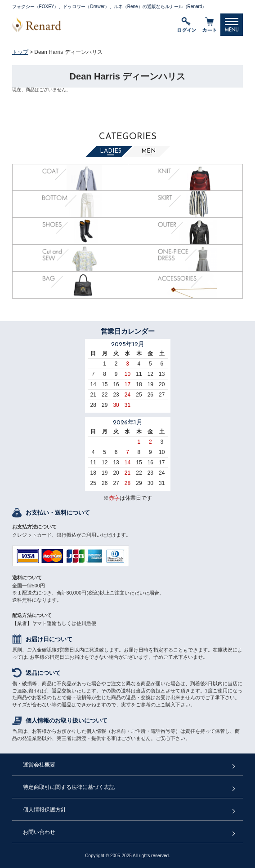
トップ (20, 52)
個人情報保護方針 (45, 810)
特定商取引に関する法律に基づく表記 (69, 787)
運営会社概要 (39, 765)
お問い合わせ (39, 832)
